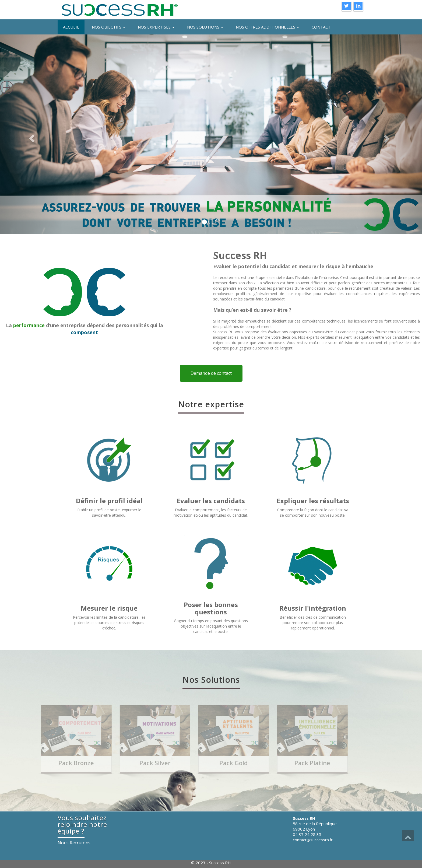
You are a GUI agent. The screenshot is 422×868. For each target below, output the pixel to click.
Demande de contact (211, 373)
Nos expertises (156, 27)
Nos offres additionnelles (267, 27)
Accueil (71, 27)
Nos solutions (205, 27)
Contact (321, 27)
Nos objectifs (108, 27)
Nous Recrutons (74, 843)
